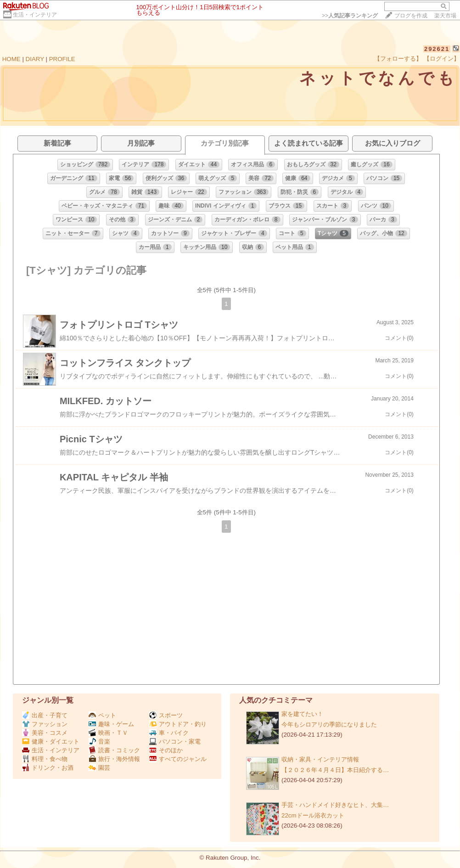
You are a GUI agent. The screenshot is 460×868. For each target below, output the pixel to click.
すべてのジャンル (178, 759)
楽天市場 (445, 16)
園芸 (99, 768)
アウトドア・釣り (178, 724)
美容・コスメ (45, 733)
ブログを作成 (411, 16)
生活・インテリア (35, 15)
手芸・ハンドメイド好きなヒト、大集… (335, 805)
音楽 (99, 741)
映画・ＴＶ (108, 733)
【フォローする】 (398, 59)
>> (350, 16)
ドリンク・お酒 (48, 768)
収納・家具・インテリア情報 (320, 759)
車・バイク (169, 733)
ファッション (45, 724)
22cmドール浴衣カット (313, 815)
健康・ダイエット (51, 741)
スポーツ (166, 715)
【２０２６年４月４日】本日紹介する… (335, 770)
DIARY (35, 59)
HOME (11, 59)
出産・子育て (45, 715)
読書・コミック (114, 750)
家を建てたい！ (302, 714)
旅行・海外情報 (114, 759)
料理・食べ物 (45, 759)
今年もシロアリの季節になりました (329, 724)
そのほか (166, 750)
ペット (102, 715)
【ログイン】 (442, 59)
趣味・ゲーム (111, 724)
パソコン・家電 (175, 741)
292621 (437, 49)
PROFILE (62, 59)
